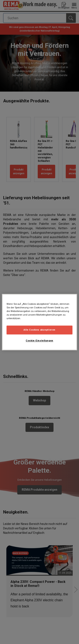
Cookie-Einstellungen (39, 341)
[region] (39, 322)
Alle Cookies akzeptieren (39, 330)
